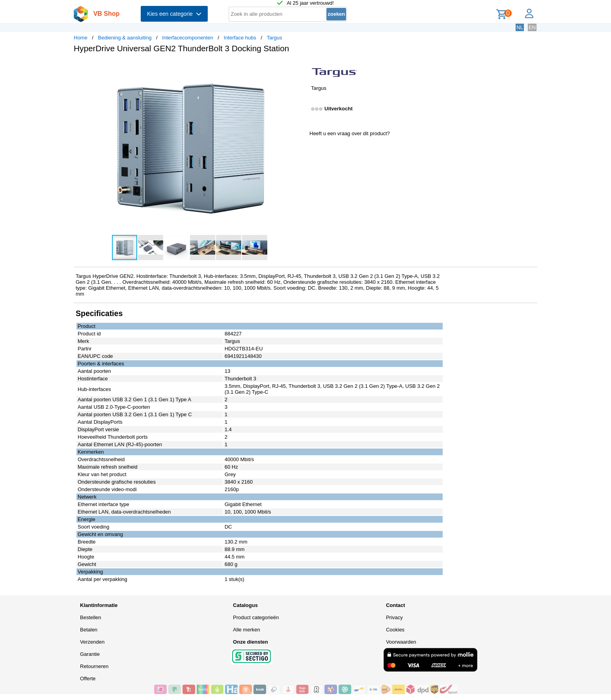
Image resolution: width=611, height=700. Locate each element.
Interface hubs (240, 38)
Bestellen (90, 617)
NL (520, 27)
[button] (298, 67)
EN (532, 27)
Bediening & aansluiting (125, 38)
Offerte (88, 679)
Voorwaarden (401, 642)
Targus (275, 38)
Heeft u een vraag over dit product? (350, 133)
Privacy (394, 617)
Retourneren (94, 666)
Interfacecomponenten (187, 38)
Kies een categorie (174, 14)
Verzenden (92, 642)
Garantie (90, 654)
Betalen (89, 630)
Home (81, 38)
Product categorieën (256, 617)
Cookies (395, 630)
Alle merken (247, 630)
